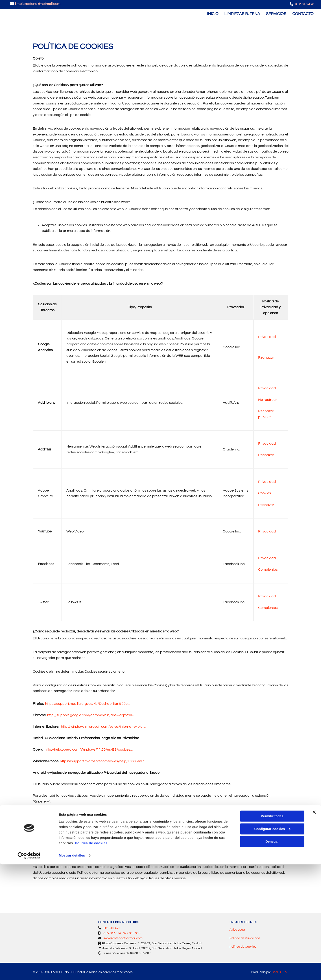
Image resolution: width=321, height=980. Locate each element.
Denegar (272, 957)
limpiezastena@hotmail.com (38, 4)
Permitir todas (272, 932)
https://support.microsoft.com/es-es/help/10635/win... (103, 759)
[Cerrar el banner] (314, 928)
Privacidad (267, 335)
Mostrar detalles (72, 971)
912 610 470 (305, 4)
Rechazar (266, 355)
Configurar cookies (272, 944)
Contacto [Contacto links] (304, 13)
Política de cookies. (92, 959)
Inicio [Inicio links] (211, 13)
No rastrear (268, 398)
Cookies (265, 491)
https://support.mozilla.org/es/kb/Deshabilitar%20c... (87, 702)
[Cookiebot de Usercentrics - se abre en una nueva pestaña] (29, 971)
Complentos (268, 568)
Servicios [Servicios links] (276, 13)
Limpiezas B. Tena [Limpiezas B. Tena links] (241, 13)
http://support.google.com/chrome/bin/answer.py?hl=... (91, 713)
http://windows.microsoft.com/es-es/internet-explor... (103, 725)
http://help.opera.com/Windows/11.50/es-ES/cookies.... (89, 748)
